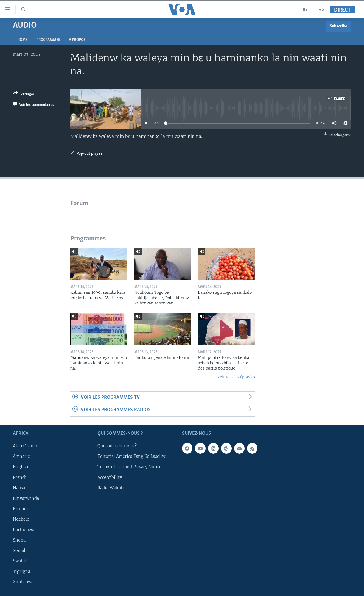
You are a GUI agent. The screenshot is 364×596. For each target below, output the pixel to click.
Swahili (20, 561)
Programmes (48, 40)
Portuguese (24, 530)
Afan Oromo (25, 446)
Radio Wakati (111, 488)
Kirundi (20, 509)
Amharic (21, 456)
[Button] (24, 95)
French (20, 477)
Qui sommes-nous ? (117, 446)
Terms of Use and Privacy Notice (129, 467)
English (21, 467)
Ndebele (21, 519)
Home (22, 40)
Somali (20, 551)
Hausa (19, 488)
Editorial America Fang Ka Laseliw (131, 456)
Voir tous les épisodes (236, 377)
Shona (19, 540)
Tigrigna (22, 572)
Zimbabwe (23, 582)
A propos (77, 40)
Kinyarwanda (26, 498)
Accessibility (110, 477)
